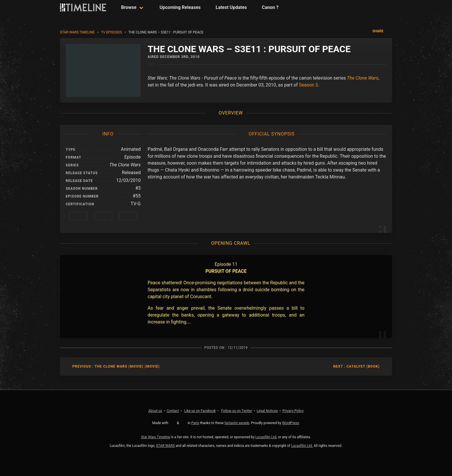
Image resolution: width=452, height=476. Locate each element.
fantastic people (237, 423)
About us (155, 411)
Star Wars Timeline (77, 32)
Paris (195, 423)
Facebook (200, 411)
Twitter (237, 411)
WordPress (291, 423)
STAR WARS (165, 446)
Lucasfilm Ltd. (266, 437)
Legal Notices (267, 411)
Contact (173, 411)
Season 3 (308, 85)
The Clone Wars (363, 78)
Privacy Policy (293, 411)
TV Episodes (111, 32)
